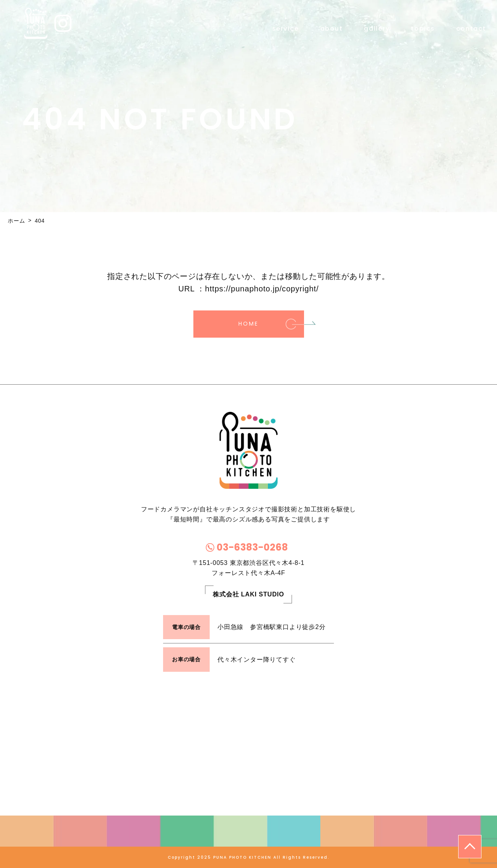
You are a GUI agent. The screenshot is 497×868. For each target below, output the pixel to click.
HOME (248, 324)
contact (471, 28)
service (286, 28)
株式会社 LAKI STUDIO (248, 594)
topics (423, 28)
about (332, 28)
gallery (377, 28)
